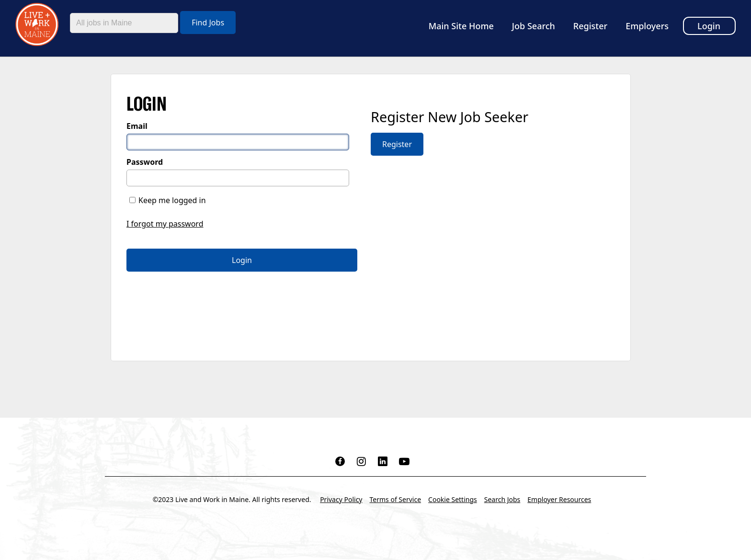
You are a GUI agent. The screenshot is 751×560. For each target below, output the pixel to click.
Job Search (534, 26)
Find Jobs (208, 23)
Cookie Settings (453, 499)
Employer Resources (559, 499)
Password (145, 162)
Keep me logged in (172, 200)
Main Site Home (461, 26)
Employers (647, 26)
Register (590, 26)
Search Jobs (502, 499)
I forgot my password (165, 224)
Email (137, 126)
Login (709, 26)
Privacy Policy (341, 499)
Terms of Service (396, 499)
